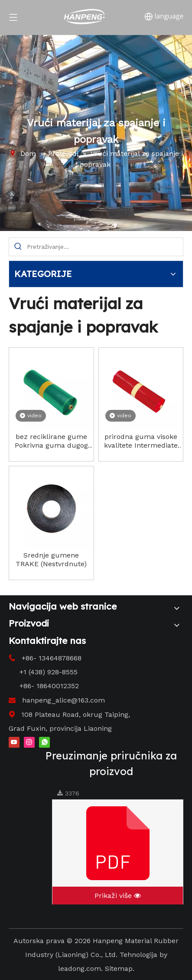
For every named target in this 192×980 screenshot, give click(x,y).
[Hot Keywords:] (18, 247)
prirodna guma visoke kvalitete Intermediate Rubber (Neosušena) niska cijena (141, 441)
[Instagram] (29, 742)
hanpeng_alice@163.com (63, 700)
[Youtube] (14, 742)
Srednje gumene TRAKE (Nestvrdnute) (51, 559)
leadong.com (80, 968)
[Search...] (105, 247)
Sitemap (119, 968)
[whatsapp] (44, 742)
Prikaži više (118, 896)
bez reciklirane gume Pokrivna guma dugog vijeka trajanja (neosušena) (51, 441)
